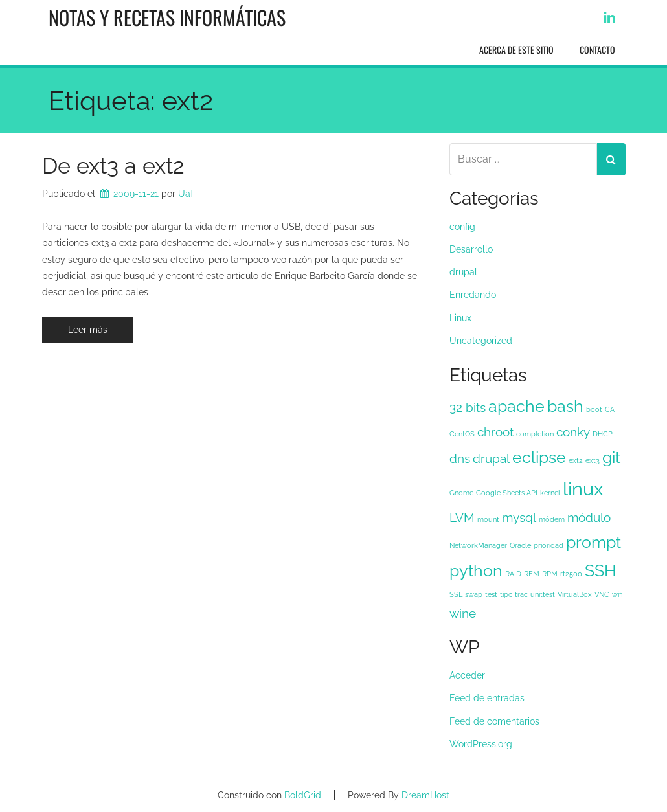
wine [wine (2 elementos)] (463, 613)
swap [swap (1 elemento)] (474, 594)
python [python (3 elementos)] (476, 571)
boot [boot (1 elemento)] (594, 409)
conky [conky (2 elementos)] (573, 432)
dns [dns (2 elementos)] (460, 458)
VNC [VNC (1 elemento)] (602, 594)
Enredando (473, 295)
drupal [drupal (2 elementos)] (491, 458)
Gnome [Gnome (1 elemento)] (461, 493)
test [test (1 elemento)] (491, 594)
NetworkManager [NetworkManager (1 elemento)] (478, 545)
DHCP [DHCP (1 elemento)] (603, 434)
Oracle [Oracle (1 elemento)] (520, 545)
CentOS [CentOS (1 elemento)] (462, 434)
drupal (463, 272)
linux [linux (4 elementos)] (583, 489)
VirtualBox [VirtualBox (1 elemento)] (575, 594)
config (462, 227)
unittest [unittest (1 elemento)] (543, 594)
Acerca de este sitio (516, 50)
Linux (460, 318)
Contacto (597, 50)
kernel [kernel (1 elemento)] (550, 493)
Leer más (88, 330)
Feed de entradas (487, 698)
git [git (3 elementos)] (611, 457)
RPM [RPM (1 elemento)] (550, 574)
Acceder (467, 675)
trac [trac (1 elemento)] (521, 594)
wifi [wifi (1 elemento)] (617, 594)
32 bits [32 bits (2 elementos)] (468, 407)
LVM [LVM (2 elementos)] (462, 517)
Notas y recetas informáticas (167, 17)
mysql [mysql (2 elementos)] (519, 517)
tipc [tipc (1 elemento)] (506, 594)
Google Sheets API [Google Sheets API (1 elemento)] (507, 493)
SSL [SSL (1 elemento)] (456, 594)
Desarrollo (471, 249)
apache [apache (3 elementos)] (516, 406)
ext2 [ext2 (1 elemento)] (576, 460)
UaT (187, 194)
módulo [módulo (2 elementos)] (589, 517)
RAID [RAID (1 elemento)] (513, 574)
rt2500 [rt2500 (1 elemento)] (571, 574)
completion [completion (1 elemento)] (535, 434)
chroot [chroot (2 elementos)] (495, 432)
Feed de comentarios (494, 721)
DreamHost (425, 795)
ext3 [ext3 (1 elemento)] (593, 460)
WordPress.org (481, 744)
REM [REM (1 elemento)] (532, 574)
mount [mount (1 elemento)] (488, 519)
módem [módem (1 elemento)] (552, 519)
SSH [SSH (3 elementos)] (600, 571)
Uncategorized (481, 341)
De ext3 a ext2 (113, 166)
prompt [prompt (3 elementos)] (594, 542)
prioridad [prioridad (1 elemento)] (548, 545)
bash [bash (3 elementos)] (565, 406)
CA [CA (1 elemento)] (610, 409)
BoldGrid (303, 795)
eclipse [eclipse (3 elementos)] (539, 457)
